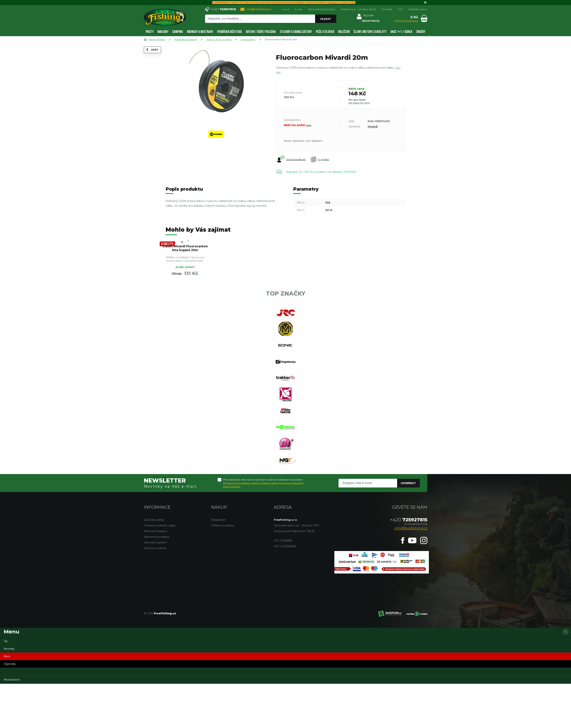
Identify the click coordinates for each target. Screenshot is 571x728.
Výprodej (10, 708)
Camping (178, 32)
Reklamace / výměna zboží (358, 9)
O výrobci (324, 160)
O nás (298, 9)
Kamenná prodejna (156, 581)
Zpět (155, 55)
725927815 (409, 564)
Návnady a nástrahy (200, 32)
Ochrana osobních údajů (160, 570)
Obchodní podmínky (321, 9)
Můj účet (369, 16)
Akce (7, 701)
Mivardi (373, 127)
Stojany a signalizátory (296, 32)
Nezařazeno (12, 724)
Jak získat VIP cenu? (359, 103)
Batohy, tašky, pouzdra (261, 32)
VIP (400, 9)
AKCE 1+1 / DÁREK (401, 32)
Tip (6, 685)
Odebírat (408, 527)
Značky (421, 32)
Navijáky (163, 32)
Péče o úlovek (325, 32)
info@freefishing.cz (259, 9)
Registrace (218, 564)
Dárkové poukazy (223, 570)
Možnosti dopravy (155, 575)
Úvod (285, 9)
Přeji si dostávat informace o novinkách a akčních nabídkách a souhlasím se (263, 527)
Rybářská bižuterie (230, 32)
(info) (309, 125)
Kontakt (387, 9)
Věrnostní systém (155, 587)
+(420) (223, 9)
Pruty (150, 32)
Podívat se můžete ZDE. (342, 3)
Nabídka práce (418, 9)
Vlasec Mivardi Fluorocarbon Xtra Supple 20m (185, 253)
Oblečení (344, 32)
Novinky (9, 693)
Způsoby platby (154, 564)
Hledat (327, 19)
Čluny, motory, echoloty (370, 32)
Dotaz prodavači (291, 159)
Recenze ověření (155, 592)
